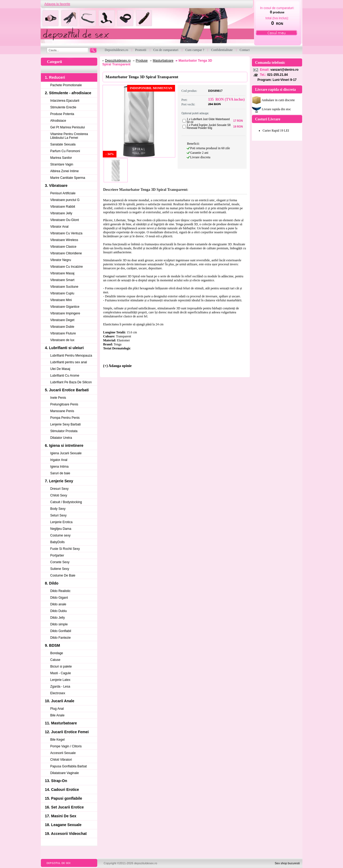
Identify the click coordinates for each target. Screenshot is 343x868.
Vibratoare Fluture (63, 333)
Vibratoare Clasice (63, 247)
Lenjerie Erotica (61, 522)
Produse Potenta (62, 114)
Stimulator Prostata (64, 431)
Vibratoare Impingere (65, 313)
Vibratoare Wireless (64, 240)
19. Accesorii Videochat (66, 834)
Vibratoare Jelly (61, 213)
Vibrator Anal (59, 227)
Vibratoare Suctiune (64, 287)
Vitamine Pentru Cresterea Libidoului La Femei (69, 136)
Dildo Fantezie (61, 638)
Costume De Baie (63, 575)
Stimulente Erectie (63, 107)
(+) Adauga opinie (117, 366)
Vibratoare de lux (62, 340)
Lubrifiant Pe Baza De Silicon (71, 382)
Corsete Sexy (60, 562)
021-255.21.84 (277, 75)
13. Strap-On (56, 781)
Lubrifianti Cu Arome (65, 376)
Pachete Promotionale (66, 85)
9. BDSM (52, 645)
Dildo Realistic (60, 591)
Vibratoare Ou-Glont (65, 220)
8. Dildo (52, 583)
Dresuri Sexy (59, 489)
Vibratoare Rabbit (63, 207)
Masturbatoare (163, 61)
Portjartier (57, 555)
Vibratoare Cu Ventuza (66, 233)
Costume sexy (60, 535)
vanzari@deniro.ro (284, 70)
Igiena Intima (59, 467)
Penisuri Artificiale (63, 193)
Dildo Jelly (58, 618)
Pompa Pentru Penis (65, 418)
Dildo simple (59, 624)
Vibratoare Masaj (62, 273)
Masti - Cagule (61, 673)
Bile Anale (57, 715)
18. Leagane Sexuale (63, 825)
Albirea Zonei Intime (65, 171)
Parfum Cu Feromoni (65, 151)
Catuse (55, 660)
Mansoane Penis (62, 411)
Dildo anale (58, 604)
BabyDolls (57, 542)
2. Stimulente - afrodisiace (68, 93)
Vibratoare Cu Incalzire (67, 267)
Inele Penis (58, 398)
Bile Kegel (57, 740)
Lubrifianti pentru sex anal (69, 362)
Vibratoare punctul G (65, 200)
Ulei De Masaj (60, 369)
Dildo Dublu (59, 611)
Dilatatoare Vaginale (65, 773)
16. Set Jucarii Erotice (64, 807)
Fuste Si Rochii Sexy (65, 549)
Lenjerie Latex (60, 680)
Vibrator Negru (61, 260)
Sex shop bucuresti (287, 863)
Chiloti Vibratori (61, 760)
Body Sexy (58, 509)
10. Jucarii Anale (60, 701)
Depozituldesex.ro (118, 61)
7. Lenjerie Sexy (59, 481)
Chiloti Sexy (59, 495)
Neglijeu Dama (61, 529)
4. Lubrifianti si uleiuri (64, 348)
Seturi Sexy (58, 515)
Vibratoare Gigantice (65, 307)
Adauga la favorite (57, 4)
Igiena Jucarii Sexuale (66, 453)
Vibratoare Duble (62, 327)
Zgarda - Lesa (60, 686)
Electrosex (58, 693)
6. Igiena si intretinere (64, 445)
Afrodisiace (58, 121)
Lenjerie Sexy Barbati (65, 424)
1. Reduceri (55, 77)
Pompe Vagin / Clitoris (66, 746)
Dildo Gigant (59, 598)
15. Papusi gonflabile (63, 798)
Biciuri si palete (61, 666)
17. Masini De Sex (61, 816)
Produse (142, 61)
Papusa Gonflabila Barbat (69, 766)
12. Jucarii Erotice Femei (67, 732)
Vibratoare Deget (62, 320)
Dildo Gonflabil (61, 631)
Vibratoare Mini (61, 300)
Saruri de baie (60, 473)
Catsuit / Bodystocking (66, 502)
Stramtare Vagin (62, 164)
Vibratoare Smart (62, 280)
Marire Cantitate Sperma (68, 178)
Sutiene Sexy (60, 569)
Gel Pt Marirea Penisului (67, 127)
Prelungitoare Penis (64, 404)
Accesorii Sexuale (63, 753)
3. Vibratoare (56, 186)
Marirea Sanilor (61, 158)
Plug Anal (57, 709)
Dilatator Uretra (61, 438)
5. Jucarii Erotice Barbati (67, 390)
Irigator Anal (59, 460)
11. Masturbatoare (61, 723)
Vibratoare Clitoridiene (66, 253)
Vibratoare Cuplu (62, 293)
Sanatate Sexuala (63, 144)
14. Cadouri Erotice (62, 790)
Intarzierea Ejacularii (65, 101)
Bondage (57, 653)
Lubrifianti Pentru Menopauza (71, 356)
